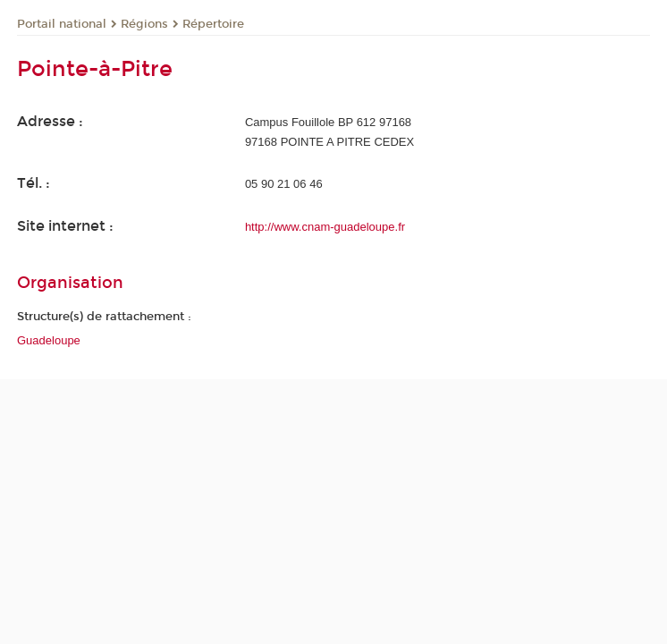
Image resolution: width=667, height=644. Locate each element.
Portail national (62, 24)
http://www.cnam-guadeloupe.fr (325, 227)
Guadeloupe (49, 340)
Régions (144, 24)
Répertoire (213, 24)
